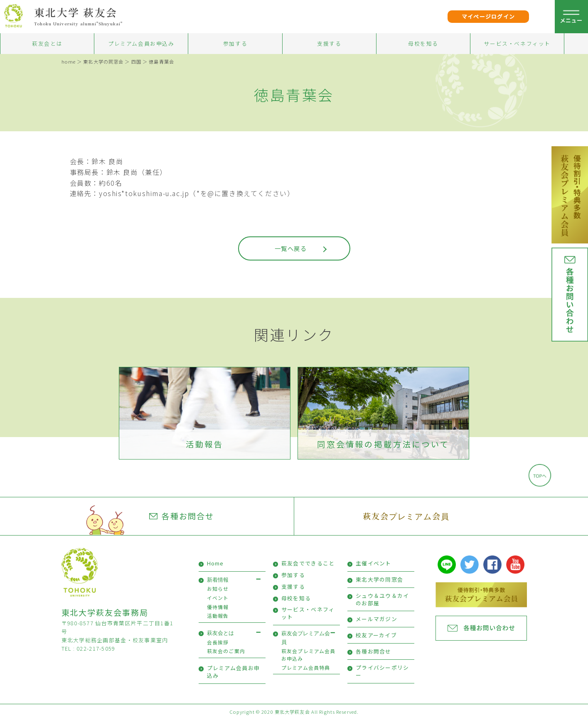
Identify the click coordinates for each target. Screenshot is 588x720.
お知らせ (218, 589)
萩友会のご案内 (226, 651)
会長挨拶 (218, 642)
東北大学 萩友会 (76, 12)
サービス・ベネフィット (517, 43)
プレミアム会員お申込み (141, 43)
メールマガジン (376, 619)
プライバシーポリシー (383, 671)
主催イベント (374, 563)
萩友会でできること (308, 563)
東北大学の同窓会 (103, 61)
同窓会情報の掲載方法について (383, 444)
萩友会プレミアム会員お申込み (309, 655)
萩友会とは (47, 43)
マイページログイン (488, 16)
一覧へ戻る (291, 248)
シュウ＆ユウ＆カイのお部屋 (383, 599)
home (69, 61)
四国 (136, 61)
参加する (235, 43)
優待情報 (218, 607)
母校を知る (423, 43)
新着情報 (218, 580)
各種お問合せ (182, 516)
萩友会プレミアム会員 (406, 516)
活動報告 (205, 444)
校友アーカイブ (376, 635)
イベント (218, 598)
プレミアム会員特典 (306, 667)
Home (215, 563)
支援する (329, 43)
